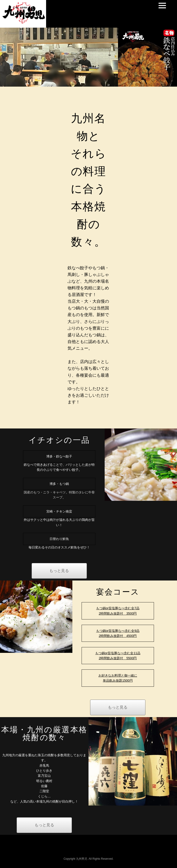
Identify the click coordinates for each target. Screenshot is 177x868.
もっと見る (59, 571)
